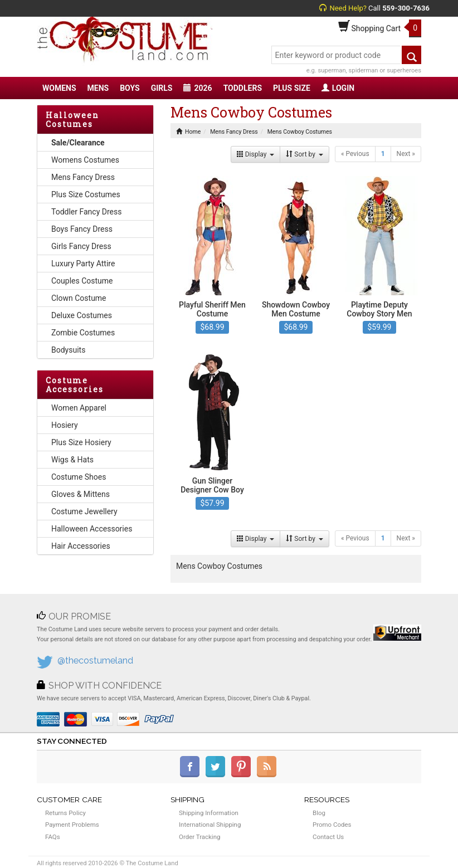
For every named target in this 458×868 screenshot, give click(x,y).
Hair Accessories (81, 546)
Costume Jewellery (84, 511)
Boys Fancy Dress (82, 229)
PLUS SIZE (292, 88)
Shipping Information (209, 813)
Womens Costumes (85, 160)
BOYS (130, 88)
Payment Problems (72, 825)
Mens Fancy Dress (83, 177)
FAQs (53, 837)
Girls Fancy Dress (81, 246)
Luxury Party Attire (83, 264)
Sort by (304, 154)
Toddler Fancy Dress (86, 212)
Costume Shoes (79, 477)
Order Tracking (199, 837)
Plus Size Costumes (86, 194)
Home (188, 132)
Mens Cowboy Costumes (300, 132)
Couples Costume (82, 281)
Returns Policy (65, 813)
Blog (319, 813)
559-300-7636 (406, 8)
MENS (98, 88)
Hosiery (65, 425)
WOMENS (59, 88)
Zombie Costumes (83, 333)
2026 (198, 88)
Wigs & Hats (72, 460)
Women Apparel (79, 408)
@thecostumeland (95, 660)
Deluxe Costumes (82, 315)
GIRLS (162, 88)
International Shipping (210, 825)
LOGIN (338, 88)
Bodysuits (68, 350)
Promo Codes (332, 825)
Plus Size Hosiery (81, 442)
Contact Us (328, 837)
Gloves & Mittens (81, 494)
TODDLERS (243, 88)
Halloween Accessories (92, 529)
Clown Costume (79, 298)
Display (256, 154)
